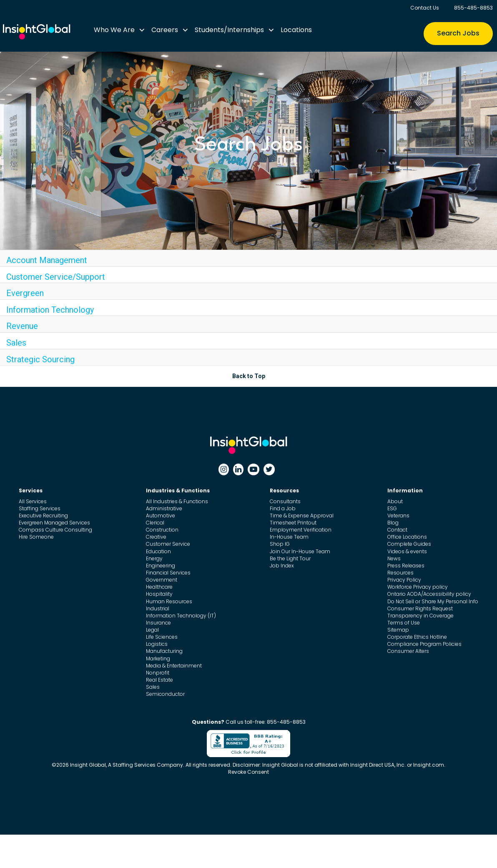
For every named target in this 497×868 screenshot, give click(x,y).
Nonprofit (158, 673)
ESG (392, 508)
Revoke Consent (248, 772)
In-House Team (289, 537)
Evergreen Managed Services (54, 523)
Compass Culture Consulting (55, 530)
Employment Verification (301, 530)
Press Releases (406, 566)
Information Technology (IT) (181, 616)
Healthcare (159, 587)
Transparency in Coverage (420, 616)
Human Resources (169, 601)
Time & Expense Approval (302, 516)
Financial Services (168, 573)
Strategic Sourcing (40, 359)
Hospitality (159, 594)
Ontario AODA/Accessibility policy (429, 594)
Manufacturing (164, 651)
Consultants (285, 501)
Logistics (157, 644)
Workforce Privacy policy (418, 587)
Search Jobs (458, 33)
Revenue (22, 326)
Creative (156, 537)
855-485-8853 (473, 8)
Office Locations (407, 537)
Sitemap (398, 630)
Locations (296, 30)
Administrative (164, 508)
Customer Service (168, 544)
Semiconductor (165, 694)
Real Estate (159, 680)
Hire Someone (36, 537)
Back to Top (249, 376)
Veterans (398, 516)
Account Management (47, 260)
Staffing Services (40, 508)
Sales (16, 343)
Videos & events (407, 551)
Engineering (161, 566)
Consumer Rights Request (420, 608)
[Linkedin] (238, 469)
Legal (152, 630)
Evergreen (25, 293)
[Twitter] (269, 469)
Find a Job (283, 508)
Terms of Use (404, 623)
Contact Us (425, 8)
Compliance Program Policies (424, 644)
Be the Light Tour (290, 558)
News (394, 558)
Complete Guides (409, 544)
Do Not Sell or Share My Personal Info (433, 601)
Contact (397, 530)
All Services (33, 501)
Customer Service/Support (56, 277)
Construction (162, 530)
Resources (400, 573)
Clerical (155, 523)
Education (158, 551)
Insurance (158, 623)
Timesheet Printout (293, 523)
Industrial (158, 608)
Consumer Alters (408, 651)
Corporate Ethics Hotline (417, 637)
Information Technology (50, 310)
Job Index (282, 566)
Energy (154, 558)
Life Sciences (162, 637)
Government (162, 580)
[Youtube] (254, 469)
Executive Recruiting (43, 516)
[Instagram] (224, 469)
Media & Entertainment (174, 666)
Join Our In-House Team (300, 551)
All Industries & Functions (177, 501)
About (395, 501)
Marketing (158, 659)
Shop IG (280, 544)
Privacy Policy (404, 580)
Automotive (161, 516)
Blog (393, 523)
